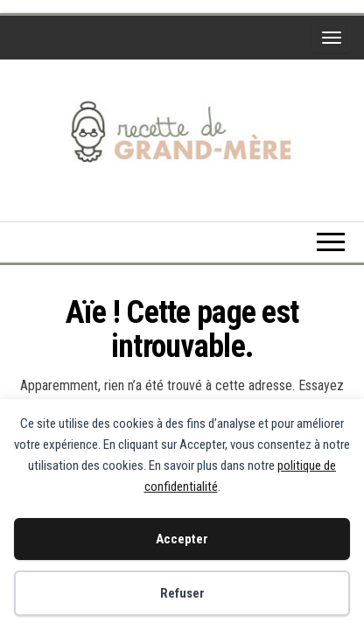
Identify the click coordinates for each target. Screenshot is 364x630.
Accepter (182, 539)
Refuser (182, 593)
